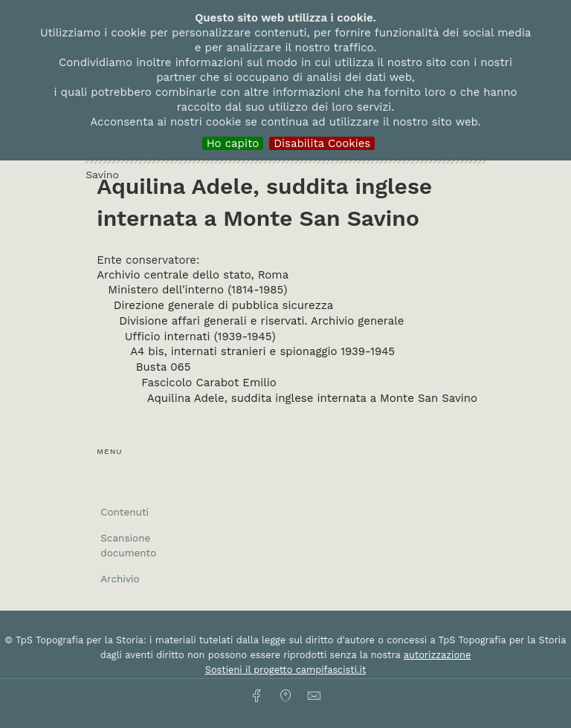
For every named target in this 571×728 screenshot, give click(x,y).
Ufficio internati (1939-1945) (200, 337)
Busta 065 (164, 367)
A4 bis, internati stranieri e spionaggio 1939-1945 (262, 351)
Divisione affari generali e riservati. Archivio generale (261, 321)
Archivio (120, 579)
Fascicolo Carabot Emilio (209, 383)
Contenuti (125, 512)
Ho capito (233, 143)
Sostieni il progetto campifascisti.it (285, 670)
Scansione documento (128, 545)
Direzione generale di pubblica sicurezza (223, 305)
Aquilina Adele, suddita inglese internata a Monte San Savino (312, 398)
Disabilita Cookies (322, 143)
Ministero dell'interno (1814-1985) (197, 290)
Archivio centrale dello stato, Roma (193, 275)
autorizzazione (438, 655)
